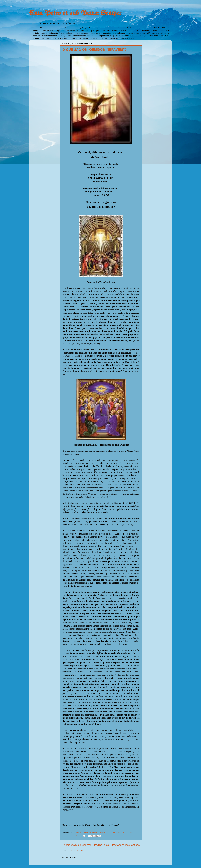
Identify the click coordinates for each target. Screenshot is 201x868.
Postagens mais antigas (126, 845)
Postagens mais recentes (77, 845)
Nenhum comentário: (71, 836)
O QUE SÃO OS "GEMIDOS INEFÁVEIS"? (95, 50)
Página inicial (102, 845)
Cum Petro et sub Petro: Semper (75, 13)
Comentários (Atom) (78, 851)
